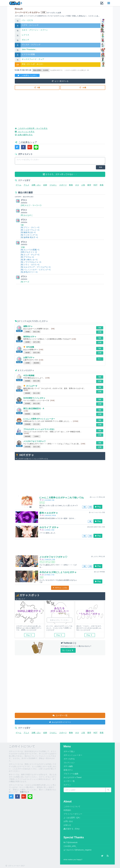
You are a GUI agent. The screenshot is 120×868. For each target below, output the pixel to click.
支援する (25, 792)
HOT (95, 185)
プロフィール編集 (71, 774)
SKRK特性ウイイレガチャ (34, 398)
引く (100, 359)
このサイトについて (72, 806)
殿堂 (89, 185)
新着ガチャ (68, 770)
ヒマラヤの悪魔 (28, 54)
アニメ (26, 185)
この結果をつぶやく (27, 75)
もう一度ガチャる (60, 81)
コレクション (69, 763)
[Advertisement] (60, 107)
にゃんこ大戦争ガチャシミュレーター (39, 419)
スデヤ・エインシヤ (30, 25)
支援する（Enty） (72, 829)
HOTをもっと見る (60, 588)
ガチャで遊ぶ (69, 751)
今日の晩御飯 (29, 375)
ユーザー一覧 (60, 715)
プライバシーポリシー (73, 814)
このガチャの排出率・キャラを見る (31, 128)
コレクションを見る (25, 131)
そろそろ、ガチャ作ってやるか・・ (60, 174)
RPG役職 (30, 347)
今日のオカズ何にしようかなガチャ (58, 572)
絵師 (45, 185)
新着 (102, 185)
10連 (83, 87)
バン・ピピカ (27, 20)
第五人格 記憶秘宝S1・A (34, 408)
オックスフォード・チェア (33, 59)
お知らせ (67, 825)
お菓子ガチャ (29, 357)
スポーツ (63, 185)
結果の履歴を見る (24, 134)
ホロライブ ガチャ (49, 527)
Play (98, 507)
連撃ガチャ (28, 326)
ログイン (67, 785)
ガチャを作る (69, 759)
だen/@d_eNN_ (70, 846)
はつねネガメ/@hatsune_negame (78, 850)
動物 (71, 185)
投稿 (101, 167)
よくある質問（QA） (72, 818)
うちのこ (53, 185)
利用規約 (67, 810)
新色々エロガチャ (49, 513)
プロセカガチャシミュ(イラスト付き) (39, 429)
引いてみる (68, 650)
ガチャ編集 (68, 766)
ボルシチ (25, 40)
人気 (83, 185)
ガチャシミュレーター (73, 755)
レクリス (25, 35)
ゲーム (19, 185)
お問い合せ (68, 821)
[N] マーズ (25, 282)
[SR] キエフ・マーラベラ (31, 205)
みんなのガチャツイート (60, 722)
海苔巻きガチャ (30, 337)
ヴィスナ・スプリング (31, 45)
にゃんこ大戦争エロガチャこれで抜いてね (61, 498)
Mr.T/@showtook (71, 842)
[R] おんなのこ (27, 215)
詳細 (103, 22)
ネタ (77, 185)
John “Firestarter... (29, 49)
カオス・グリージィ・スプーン (35, 30)
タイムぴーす (32, 386)
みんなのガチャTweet (73, 777)
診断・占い (36, 185)
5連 (37, 87)
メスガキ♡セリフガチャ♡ (34, 441)
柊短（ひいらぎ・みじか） (33, 64)
